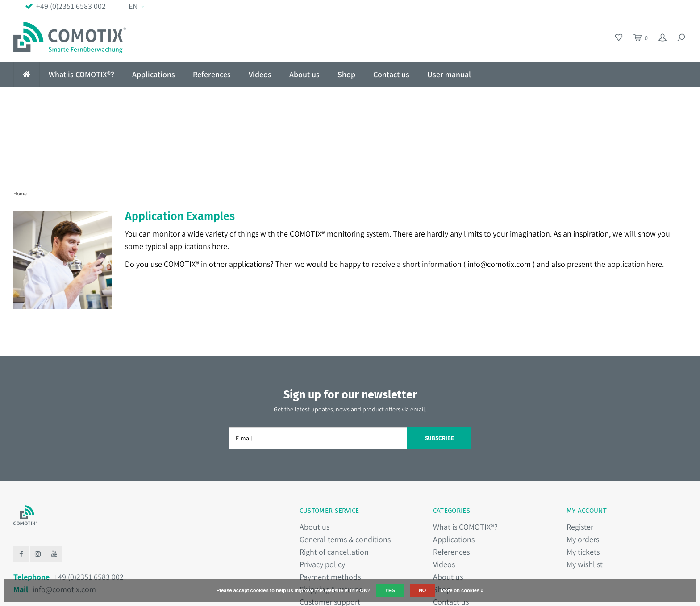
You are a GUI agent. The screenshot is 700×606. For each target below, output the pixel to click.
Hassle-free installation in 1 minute (412, 98)
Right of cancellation (334, 477)
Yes (390, 590)
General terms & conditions (345, 464)
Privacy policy (322, 489)
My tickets (583, 477)
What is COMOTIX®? (81, 74)
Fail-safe (193, 98)
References (212, 74)
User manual (449, 74)
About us (304, 74)
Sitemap (314, 539)
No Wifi (33, 98)
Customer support (330, 527)
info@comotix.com (499, 189)
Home (20, 118)
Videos (260, 74)
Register (580, 452)
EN (136, 6)
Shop (346, 74)
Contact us (391, 74)
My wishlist (585, 489)
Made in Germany (647, 98)
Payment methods (330, 502)
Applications (154, 74)
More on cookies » (462, 590)
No (423, 590)
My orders (583, 464)
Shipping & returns (331, 514)
